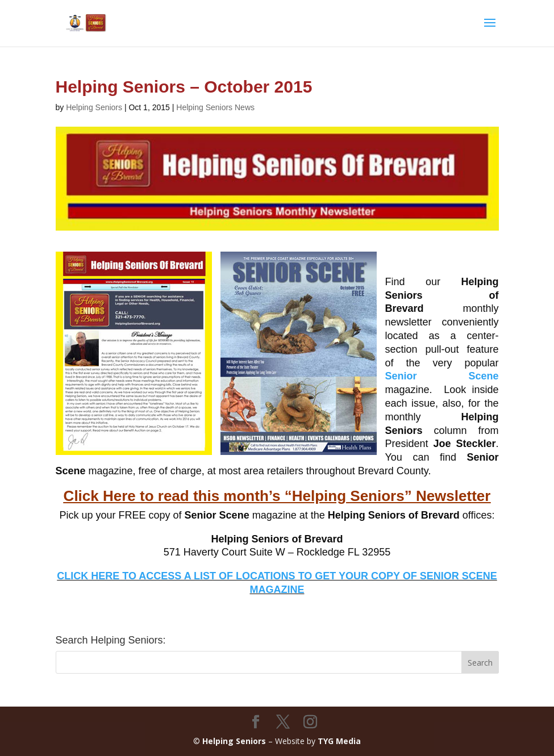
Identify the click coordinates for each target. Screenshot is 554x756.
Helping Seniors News (215, 107)
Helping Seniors (94, 107)
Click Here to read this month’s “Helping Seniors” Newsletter (277, 496)
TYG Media (339, 741)
